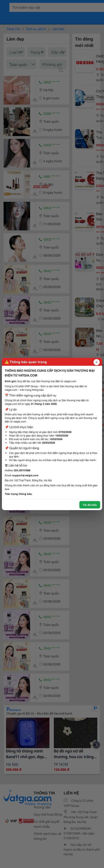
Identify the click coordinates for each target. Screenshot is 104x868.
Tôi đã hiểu (90, 505)
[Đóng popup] (97, 362)
